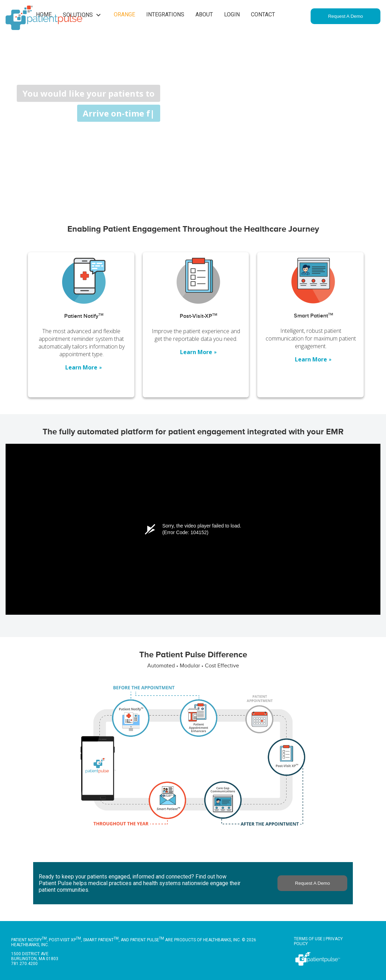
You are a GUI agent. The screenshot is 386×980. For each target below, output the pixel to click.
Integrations (165, 14)
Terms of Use (308, 939)
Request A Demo (346, 16)
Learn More (84, 367)
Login (232, 14)
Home (44, 14)
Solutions (83, 15)
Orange (124, 14)
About (204, 14)
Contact (263, 14)
